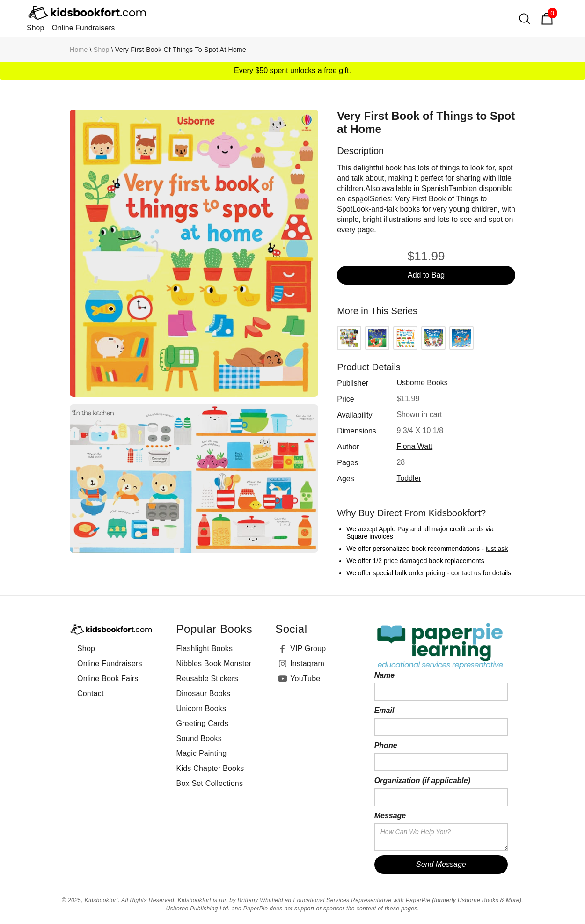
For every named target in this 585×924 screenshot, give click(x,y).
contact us (466, 573)
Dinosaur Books (204, 693)
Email (384, 710)
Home (79, 50)
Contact (91, 693)
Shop (35, 28)
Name (385, 675)
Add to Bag (426, 275)
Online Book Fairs (108, 678)
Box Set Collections (210, 783)
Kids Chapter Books (210, 768)
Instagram (307, 664)
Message (390, 816)
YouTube (305, 678)
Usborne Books (422, 383)
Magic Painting (202, 753)
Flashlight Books (205, 649)
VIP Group (308, 649)
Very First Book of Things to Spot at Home (181, 50)
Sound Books (199, 738)
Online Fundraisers (83, 28)
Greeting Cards (202, 723)
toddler (409, 478)
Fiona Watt (414, 446)
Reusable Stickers (207, 678)
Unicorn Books (201, 708)
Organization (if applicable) (422, 781)
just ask (497, 549)
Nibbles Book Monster (214, 664)
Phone (386, 745)
